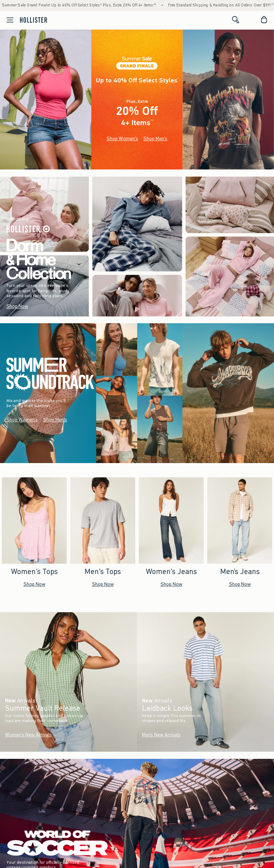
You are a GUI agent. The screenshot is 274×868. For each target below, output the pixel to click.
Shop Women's (122, 139)
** (152, 121)
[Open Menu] (8, 20)
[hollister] (34, 20)
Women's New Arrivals (28, 735)
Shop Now (17, 306)
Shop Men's (155, 139)
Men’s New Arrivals (161, 735)
